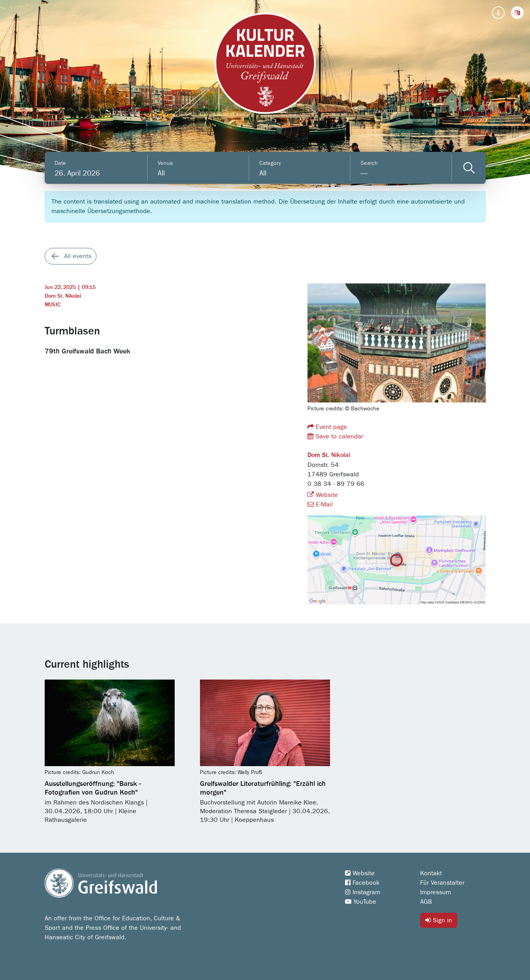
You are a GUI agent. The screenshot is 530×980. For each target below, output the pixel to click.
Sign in (439, 920)
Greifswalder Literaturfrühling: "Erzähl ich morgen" (263, 788)
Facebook (362, 883)
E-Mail (320, 504)
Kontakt (431, 873)
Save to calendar (335, 436)
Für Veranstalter (442, 883)
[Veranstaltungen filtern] (469, 168)
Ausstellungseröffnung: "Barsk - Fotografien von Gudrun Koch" (93, 788)
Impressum (436, 892)
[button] (517, 13)
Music (53, 305)
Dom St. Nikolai (63, 296)
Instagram (363, 892)
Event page (327, 427)
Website (323, 495)
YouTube (361, 902)
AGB (426, 902)
